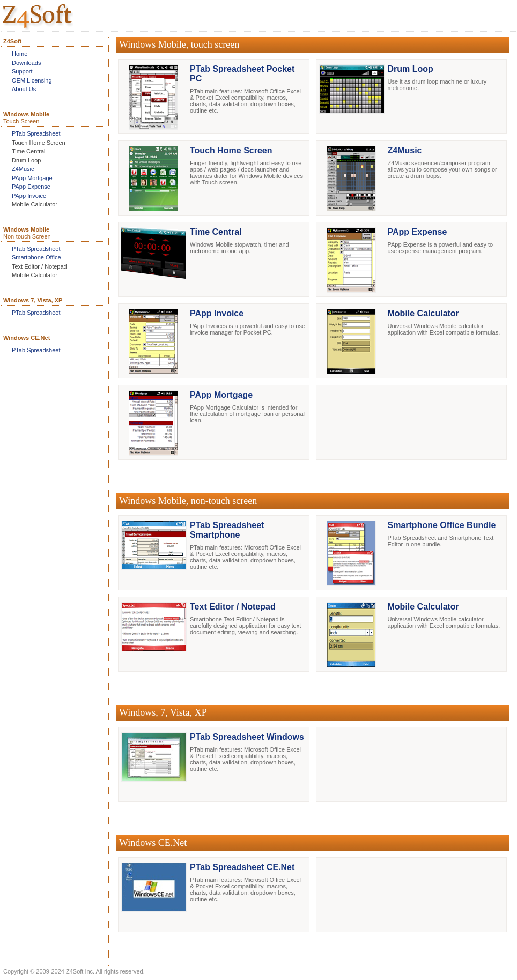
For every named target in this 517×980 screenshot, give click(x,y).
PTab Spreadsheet (36, 133)
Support (22, 71)
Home (20, 54)
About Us (24, 89)
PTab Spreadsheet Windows (247, 737)
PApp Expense (31, 187)
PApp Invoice (29, 196)
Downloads (26, 63)
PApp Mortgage (32, 178)
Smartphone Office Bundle (442, 525)
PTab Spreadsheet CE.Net (242, 867)
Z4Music (23, 169)
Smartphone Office (36, 257)
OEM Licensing (32, 80)
